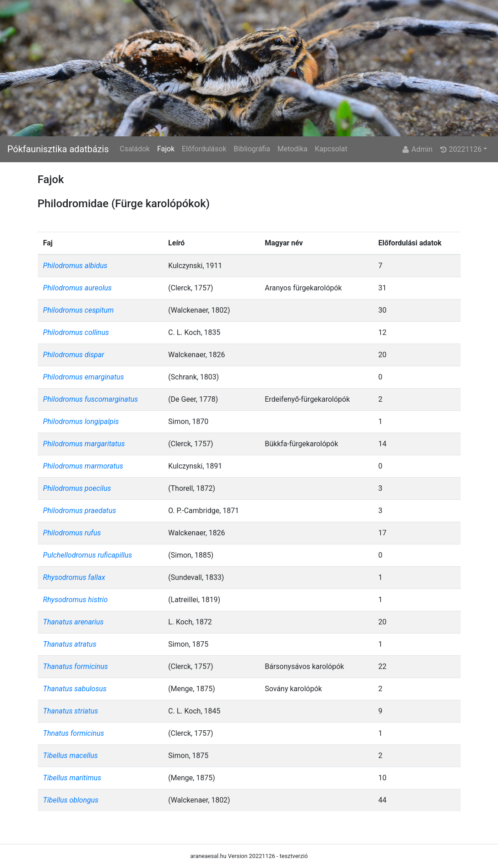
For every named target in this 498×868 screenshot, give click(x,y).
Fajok (166, 149)
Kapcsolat (331, 149)
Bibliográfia (252, 149)
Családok (135, 149)
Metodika (292, 149)
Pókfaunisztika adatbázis (58, 149)
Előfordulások (204, 149)
